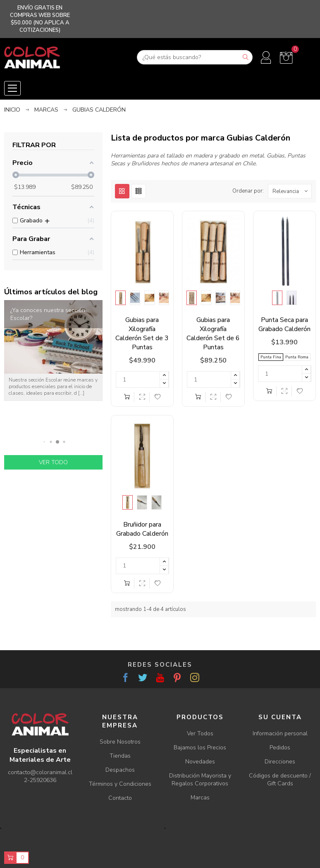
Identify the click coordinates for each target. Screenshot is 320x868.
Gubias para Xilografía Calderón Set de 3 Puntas (142, 334)
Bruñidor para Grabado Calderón (142, 529)
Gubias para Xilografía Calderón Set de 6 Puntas (213, 334)
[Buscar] (195, 57)
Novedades (200, 762)
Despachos (120, 770)
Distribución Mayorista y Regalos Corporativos (200, 780)
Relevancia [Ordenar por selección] (292, 191)
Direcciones (280, 762)
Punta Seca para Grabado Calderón (284, 324)
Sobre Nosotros (120, 742)
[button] (44, 442)
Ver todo (53, 462)
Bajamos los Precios (200, 748)
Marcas (200, 798)
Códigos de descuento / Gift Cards (280, 780)
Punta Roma (297, 357)
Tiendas (120, 756)
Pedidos (280, 748)
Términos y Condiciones (120, 784)
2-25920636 (40, 780)
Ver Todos (200, 733)
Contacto (120, 798)
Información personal (280, 733)
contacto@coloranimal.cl (40, 772)
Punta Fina (271, 357)
